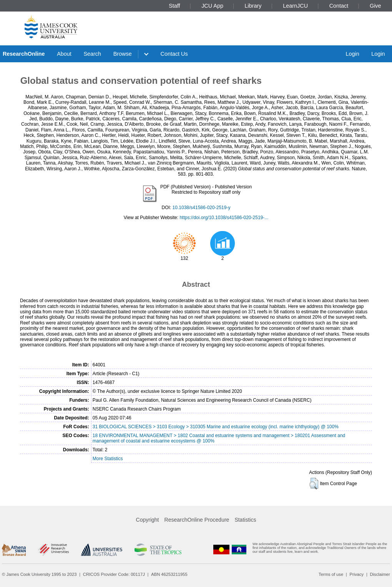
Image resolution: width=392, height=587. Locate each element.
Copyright (148, 520)
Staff (174, 6)
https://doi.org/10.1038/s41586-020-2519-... (224, 218)
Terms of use (331, 574)
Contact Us (174, 54)
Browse (123, 54)
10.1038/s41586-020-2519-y (202, 208)
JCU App (212, 6)
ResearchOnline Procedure (197, 520)
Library (253, 6)
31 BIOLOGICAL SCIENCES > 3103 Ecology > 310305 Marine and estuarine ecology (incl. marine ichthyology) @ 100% (216, 427)
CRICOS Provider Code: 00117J (114, 574)
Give (375, 6)
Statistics (245, 520)
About (64, 54)
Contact (339, 6)
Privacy (356, 574)
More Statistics (108, 459)
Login (352, 54)
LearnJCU (295, 6)
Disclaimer (380, 574)
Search (92, 54)
